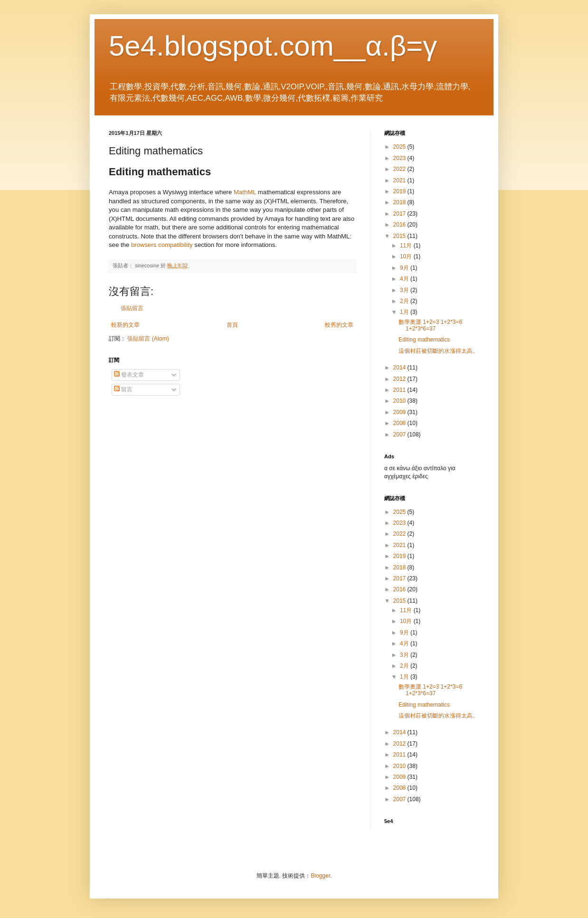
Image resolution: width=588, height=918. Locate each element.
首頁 (232, 325)
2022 (400, 169)
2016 (400, 225)
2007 (400, 435)
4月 (405, 279)
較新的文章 (125, 325)
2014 (400, 368)
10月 (407, 256)
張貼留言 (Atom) (148, 339)
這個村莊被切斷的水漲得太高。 (438, 351)
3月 (405, 290)
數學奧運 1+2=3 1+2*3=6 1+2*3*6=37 (430, 325)
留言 (123, 389)
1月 (405, 312)
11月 (407, 246)
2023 (400, 158)
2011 (400, 390)
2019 (400, 191)
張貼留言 (132, 308)
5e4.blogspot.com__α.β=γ (273, 46)
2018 (400, 202)
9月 (405, 268)
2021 (400, 180)
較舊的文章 (339, 325)
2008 (400, 423)
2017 (400, 214)
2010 (400, 401)
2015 (400, 236)
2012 (400, 379)
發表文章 (129, 375)
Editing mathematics (424, 340)
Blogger (320, 876)
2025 (400, 147)
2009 (400, 412)
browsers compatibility (162, 245)
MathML (245, 192)
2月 (405, 301)
